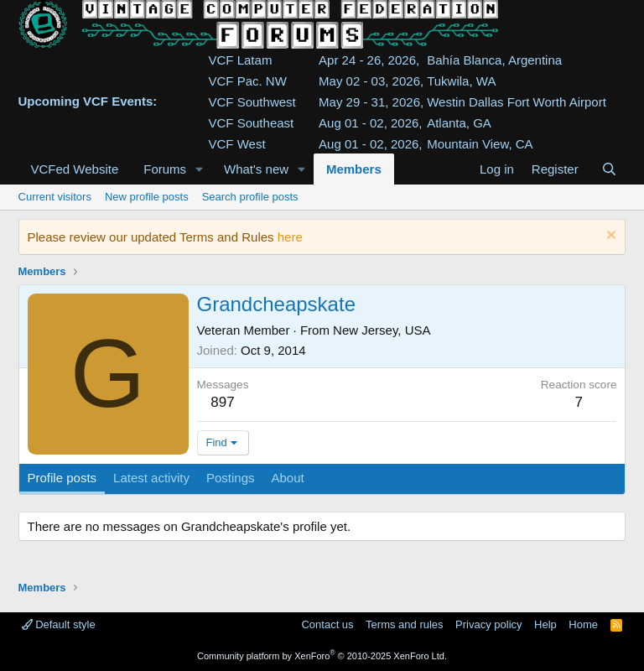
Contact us (327, 624)
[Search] (609, 169)
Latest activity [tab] (151, 478)
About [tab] (287, 478)
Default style (59, 624)
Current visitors (55, 197)
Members (354, 169)
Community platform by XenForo (322, 656)
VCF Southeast (252, 123)
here (290, 237)
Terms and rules (404, 624)
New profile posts (147, 197)
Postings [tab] (231, 478)
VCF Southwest (252, 102)
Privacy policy (488, 624)
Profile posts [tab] (62, 478)
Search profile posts (250, 197)
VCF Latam (241, 60)
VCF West (237, 144)
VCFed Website (75, 169)
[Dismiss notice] (609, 237)
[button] (200, 169)
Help (545, 624)
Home (583, 624)
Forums (165, 169)
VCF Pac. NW (248, 81)
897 (222, 402)
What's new (256, 169)
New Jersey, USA (382, 330)
